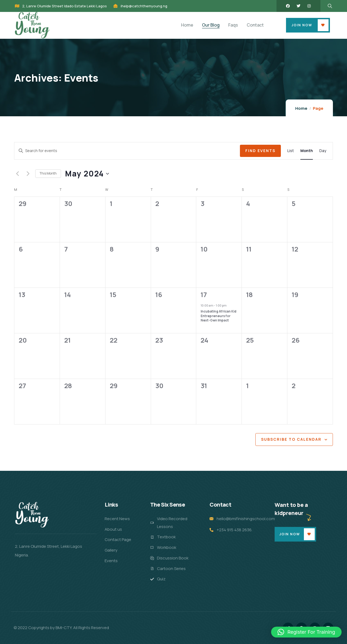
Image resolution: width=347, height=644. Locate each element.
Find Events (260, 151)
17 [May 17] (204, 294)
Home (301, 108)
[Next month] (28, 174)
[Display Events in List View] (291, 151)
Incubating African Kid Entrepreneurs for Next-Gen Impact (219, 316)
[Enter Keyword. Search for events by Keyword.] (127, 151)
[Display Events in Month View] (307, 151)
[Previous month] (17, 174)
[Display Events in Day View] (323, 151)
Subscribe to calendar (291, 439)
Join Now (302, 25)
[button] (306, 632)
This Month (48, 173)
